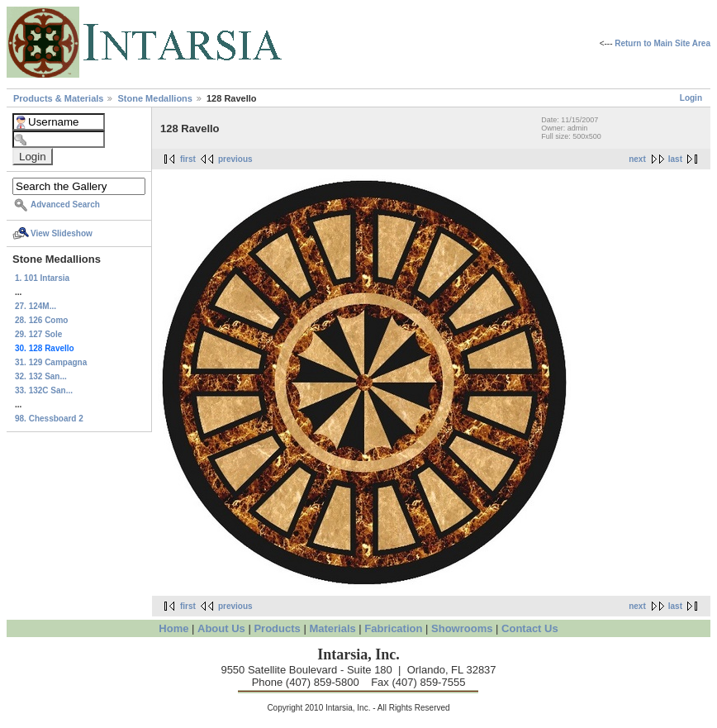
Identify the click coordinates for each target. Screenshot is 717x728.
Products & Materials (59, 98)
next (637, 159)
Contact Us (530, 628)
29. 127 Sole (38, 334)
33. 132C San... (44, 390)
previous (235, 159)
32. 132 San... (41, 376)
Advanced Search (65, 205)
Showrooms (462, 628)
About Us (221, 628)
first (188, 159)
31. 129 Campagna (51, 362)
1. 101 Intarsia (42, 278)
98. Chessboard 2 (49, 419)
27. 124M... (36, 306)
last (675, 159)
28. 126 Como (41, 320)
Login (691, 98)
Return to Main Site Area (662, 43)
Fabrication (393, 628)
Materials (332, 628)
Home (173, 628)
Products (277, 628)
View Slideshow (62, 233)
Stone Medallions (156, 98)
